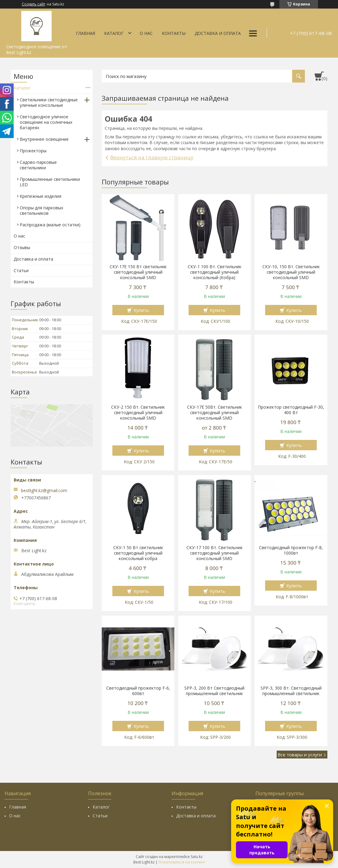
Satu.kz (197, 857)
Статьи (21, 270)
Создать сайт (34, 4)
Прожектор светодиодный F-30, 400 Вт (291, 410)
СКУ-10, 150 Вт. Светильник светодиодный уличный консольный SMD (291, 272)
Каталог (114, 33)
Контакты (174, 33)
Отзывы (22, 247)
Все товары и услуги (300, 755)
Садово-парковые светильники (38, 165)
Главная (85, 33)
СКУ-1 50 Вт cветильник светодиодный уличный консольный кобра (138, 553)
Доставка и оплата (218, 33)
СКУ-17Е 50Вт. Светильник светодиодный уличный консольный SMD (215, 413)
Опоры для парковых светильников (41, 210)
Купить (141, 310)
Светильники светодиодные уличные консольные (49, 102)
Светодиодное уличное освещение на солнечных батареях (46, 122)
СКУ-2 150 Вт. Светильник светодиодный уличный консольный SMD (138, 413)
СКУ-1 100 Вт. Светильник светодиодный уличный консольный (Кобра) (215, 272)
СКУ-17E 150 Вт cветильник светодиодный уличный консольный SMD (138, 272)
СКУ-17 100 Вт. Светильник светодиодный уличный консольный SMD (215, 553)
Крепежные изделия (41, 196)
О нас (146, 33)
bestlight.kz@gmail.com (44, 491)
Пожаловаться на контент (182, 862)
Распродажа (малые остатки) (50, 225)
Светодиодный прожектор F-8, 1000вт (291, 550)
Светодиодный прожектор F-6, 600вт (138, 691)
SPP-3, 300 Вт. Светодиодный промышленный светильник (291, 691)
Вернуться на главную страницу (152, 157)
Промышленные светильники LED (50, 182)
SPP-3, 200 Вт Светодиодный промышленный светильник (214, 691)
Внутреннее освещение (44, 139)
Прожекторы (33, 151)
